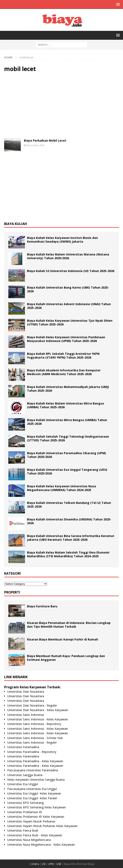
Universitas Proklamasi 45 (25, 812)
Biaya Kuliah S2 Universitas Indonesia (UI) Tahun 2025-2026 (71, 271)
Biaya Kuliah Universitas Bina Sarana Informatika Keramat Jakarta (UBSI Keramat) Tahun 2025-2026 (71, 538)
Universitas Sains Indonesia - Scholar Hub (35, 738)
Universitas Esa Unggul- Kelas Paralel (32, 798)
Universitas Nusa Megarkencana (29, 840)
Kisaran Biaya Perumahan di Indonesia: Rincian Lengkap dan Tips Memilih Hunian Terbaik (69, 625)
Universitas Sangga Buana (25, 775)
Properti (12, 592)
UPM (51, 864)
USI (44, 864)
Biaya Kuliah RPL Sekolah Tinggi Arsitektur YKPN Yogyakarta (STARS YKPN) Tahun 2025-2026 (63, 356)
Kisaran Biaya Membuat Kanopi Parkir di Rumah (63, 639)
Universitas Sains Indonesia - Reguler (32, 742)
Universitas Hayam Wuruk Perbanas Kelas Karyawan (42, 826)
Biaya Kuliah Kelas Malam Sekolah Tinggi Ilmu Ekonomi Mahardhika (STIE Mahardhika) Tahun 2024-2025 (68, 554)
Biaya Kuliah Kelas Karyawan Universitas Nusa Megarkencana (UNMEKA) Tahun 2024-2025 (61, 488)
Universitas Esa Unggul (23, 784)
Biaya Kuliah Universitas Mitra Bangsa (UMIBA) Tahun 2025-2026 (67, 422)
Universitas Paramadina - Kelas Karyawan (35, 761)
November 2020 (36, 145)
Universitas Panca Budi (23, 830)
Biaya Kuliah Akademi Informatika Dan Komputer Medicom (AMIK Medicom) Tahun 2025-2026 (64, 372)
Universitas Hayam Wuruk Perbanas (31, 821)
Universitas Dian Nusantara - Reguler (32, 705)
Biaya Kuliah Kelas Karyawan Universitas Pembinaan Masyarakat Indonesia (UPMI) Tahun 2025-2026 (66, 339)
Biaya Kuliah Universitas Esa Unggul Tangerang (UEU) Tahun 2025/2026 (67, 471)
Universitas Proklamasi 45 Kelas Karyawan (36, 817)
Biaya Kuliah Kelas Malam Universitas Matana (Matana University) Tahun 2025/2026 (68, 256)
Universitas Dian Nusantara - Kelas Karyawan (38, 710)
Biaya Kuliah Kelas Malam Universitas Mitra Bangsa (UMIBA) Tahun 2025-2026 (65, 405)
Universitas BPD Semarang (25, 803)
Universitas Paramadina (23, 747)
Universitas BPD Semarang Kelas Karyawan (37, 807)
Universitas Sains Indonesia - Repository (34, 724)
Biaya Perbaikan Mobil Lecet (45, 140)
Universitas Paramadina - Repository (32, 752)
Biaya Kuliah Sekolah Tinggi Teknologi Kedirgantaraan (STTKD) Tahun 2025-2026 (68, 438)
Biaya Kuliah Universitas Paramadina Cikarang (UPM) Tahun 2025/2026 (66, 455)
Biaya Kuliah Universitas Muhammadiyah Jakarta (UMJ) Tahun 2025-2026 (68, 389)
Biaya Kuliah (16, 224)
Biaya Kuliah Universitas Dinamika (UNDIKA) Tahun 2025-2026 (69, 521)
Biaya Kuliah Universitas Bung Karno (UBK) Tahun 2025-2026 (68, 289)
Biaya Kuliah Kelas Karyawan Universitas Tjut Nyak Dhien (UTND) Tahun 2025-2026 (70, 322)
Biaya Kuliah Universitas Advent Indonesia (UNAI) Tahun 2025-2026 (69, 306)
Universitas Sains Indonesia (26, 715)
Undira (35, 864)
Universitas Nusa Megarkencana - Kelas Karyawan (41, 845)
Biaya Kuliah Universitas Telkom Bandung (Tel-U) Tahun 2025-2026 (69, 505)
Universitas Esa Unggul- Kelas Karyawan (34, 793)
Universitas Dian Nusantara (26, 692)
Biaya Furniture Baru (42, 606)
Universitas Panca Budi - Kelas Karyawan (35, 835)
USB (59, 864)
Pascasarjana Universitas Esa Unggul (32, 789)
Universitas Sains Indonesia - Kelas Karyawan (38, 719)
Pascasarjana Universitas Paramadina (33, 770)
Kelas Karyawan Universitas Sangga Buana (36, 780)
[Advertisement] (61, 106)
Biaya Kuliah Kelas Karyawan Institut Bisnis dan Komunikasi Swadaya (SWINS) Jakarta (62, 240)
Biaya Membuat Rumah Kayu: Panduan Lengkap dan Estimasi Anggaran (66, 658)
